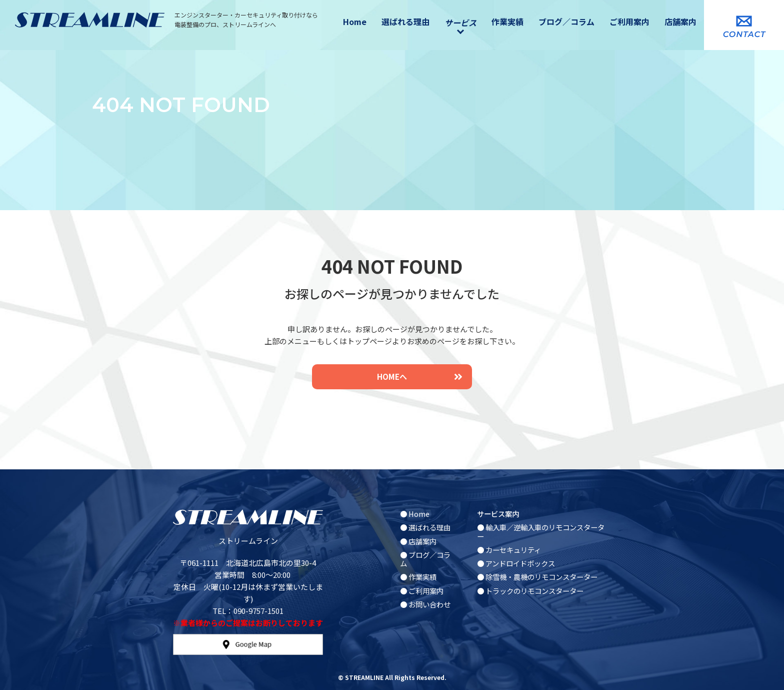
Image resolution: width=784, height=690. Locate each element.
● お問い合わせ (425, 604)
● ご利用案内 (422, 591)
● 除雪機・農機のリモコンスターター (537, 577)
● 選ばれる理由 (425, 527)
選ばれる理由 (405, 22)
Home (355, 22)
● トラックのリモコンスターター (530, 591)
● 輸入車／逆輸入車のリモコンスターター (541, 531)
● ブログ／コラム (425, 559)
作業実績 (507, 22)
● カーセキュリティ (509, 550)
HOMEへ (419, 377)
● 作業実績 (418, 577)
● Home (415, 514)
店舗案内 (680, 22)
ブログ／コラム (566, 22)
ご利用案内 (629, 22)
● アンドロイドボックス (516, 563)
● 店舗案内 (418, 541)
